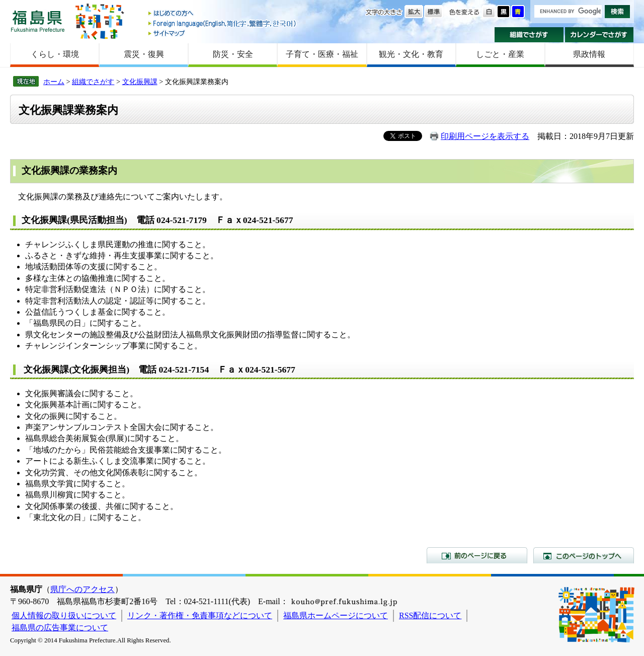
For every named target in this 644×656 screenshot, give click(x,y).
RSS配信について (430, 615)
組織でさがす (529, 35)
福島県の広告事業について (60, 628)
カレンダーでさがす (599, 35)
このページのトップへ (584, 555)
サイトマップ (223, 33)
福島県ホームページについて (336, 615)
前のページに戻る (477, 555)
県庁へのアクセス (83, 589)
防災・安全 (233, 54)
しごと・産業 (500, 54)
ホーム (54, 82)
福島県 (38, 21)
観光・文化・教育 (411, 54)
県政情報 (589, 54)
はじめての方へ (223, 14)
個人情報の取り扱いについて (64, 615)
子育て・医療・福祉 (322, 54)
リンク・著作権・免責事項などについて (200, 615)
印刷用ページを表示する (485, 136)
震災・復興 (144, 54)
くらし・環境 (55, 54)
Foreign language (223, 23)
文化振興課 (140, 82)
